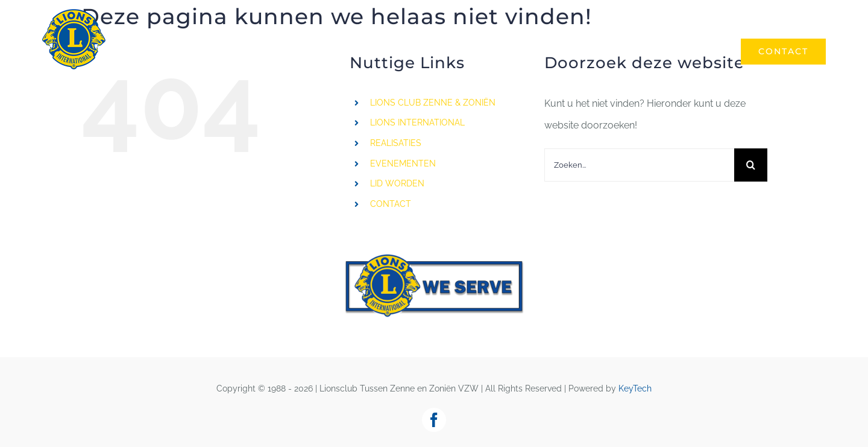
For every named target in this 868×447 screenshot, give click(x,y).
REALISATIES (396, 143)
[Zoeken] (751, 165)
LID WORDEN (397, 183)
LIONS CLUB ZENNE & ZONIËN (433, 103)
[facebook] (434, 420)
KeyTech (635, 388)
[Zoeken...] (639, 165)
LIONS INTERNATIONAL (417, 122)
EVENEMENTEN (403, 163)
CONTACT (391, 204)
